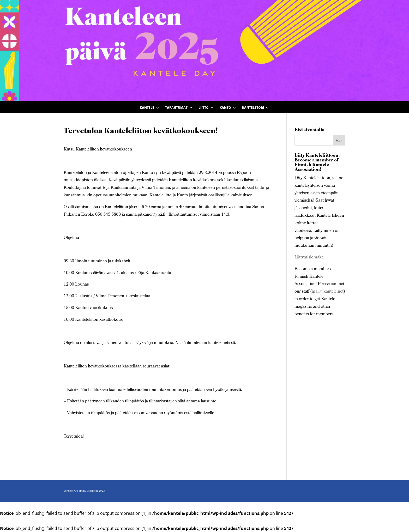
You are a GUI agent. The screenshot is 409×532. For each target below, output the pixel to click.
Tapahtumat (176, 108)
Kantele (147, 108)
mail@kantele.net (328, 292)
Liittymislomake (309, 258)
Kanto (225, 108)
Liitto (204, 108)
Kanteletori (253, 108)
